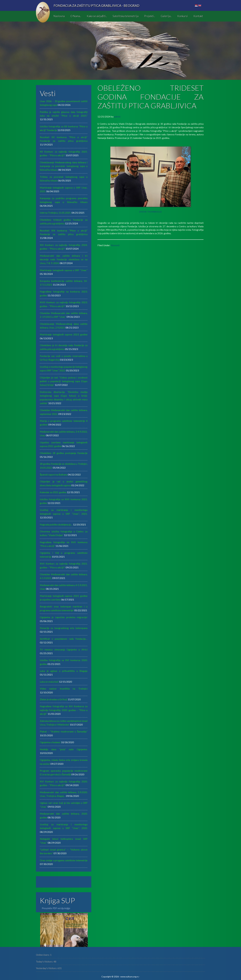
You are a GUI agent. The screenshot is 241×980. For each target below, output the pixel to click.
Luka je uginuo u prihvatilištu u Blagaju (64, 671)
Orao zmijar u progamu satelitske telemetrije (64, 860)
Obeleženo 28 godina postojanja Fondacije (64, 453)
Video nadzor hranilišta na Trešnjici (64, 689)
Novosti (115, 245)
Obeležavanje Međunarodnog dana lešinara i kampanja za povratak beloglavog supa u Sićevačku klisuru (64, 166)
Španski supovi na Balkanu (54, 474)
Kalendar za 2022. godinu (53, 492)
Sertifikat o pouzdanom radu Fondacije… (64, 639)
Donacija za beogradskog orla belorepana (64, 628)
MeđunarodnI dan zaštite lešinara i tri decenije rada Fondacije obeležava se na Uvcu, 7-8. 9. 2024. (64, 259)
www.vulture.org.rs (129, 977)
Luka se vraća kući (49, 682)
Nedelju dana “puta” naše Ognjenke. (64, 749)
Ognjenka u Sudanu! (50, 742)
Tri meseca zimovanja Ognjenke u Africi (64, 649)
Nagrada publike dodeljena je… (56, 524)
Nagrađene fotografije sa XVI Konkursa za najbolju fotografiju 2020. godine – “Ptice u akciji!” (64, 710)
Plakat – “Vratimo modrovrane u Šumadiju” (64, 731)
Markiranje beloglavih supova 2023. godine (64, 334)
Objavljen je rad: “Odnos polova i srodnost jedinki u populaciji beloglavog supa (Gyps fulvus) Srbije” (64, 381)
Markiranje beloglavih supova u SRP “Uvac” (64, 270)
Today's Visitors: (45, 962)
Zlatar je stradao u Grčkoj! (54, 699)
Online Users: (43, 955)
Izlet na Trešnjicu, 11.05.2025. (55, 213)
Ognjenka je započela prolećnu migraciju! (64, 617)
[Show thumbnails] (150, 212)
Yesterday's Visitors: (47, 968)
